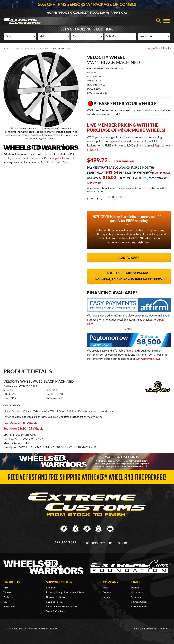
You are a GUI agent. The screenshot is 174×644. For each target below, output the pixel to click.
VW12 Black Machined (36, 49)
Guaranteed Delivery (57, 597)
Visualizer (136, 597)
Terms (136, 629)
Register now (162, 146)
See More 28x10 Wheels (20, 423)
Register (136, 588)
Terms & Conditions (56, 611)
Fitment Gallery (139, 602)
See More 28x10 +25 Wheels (23, 429)
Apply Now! (163, 173)
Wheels (7, 593)
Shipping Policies (55, 602)
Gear (6, 602)
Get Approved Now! (148, 359)
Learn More (63, 162)
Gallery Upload (139, 607)
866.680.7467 (65, 543)
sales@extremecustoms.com (106, 543)
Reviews (107, 597)
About (106, 588)
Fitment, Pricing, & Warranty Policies (65, 593)
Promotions (137, 593)
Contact (107, 593)
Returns (164, 629)
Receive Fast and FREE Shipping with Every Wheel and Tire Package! (87, 478)
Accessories (9, 607)
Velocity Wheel (11, 49)
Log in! (94, 150)
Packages (8, 597)
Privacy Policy (149, 629)
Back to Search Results (159, 48)
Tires (6, 588)
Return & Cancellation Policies (62, 607)
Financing (51, 588)
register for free (62, 158)
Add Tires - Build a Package (129, 276)
